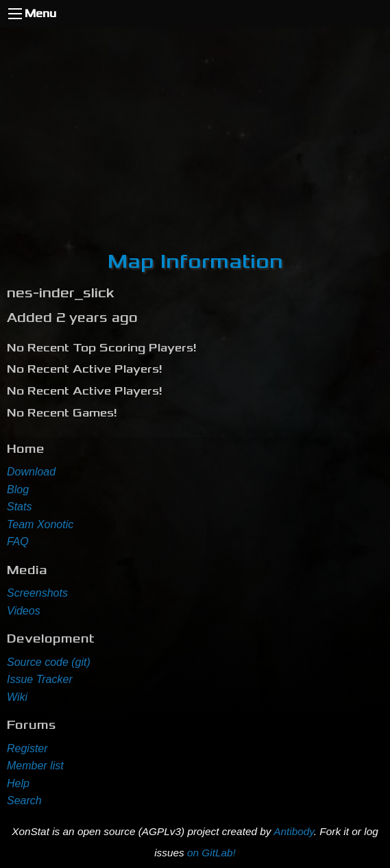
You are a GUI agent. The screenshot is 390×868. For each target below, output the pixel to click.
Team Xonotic (40, 524)
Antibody (294, 831)
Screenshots (37, 593)
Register (27, 748)
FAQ (18, 542)
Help (18, 783)
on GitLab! (211, 853)
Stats (19, 507)
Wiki (17, 697)
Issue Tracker (40, 679)
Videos (24, 611)
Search (24, 801)
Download (31, 472)
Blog (18, 489)
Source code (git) (49, 662)
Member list (35, 766)
